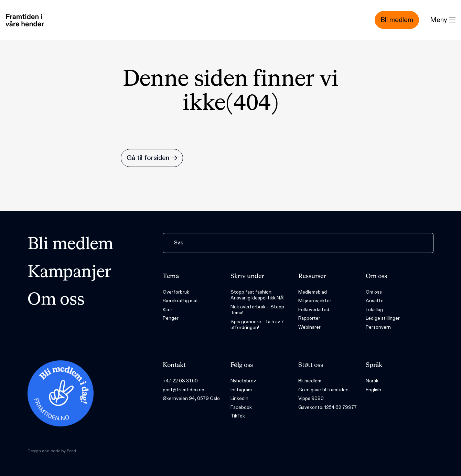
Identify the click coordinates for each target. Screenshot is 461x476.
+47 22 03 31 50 (180, 381)
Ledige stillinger (383, 318)
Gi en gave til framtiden (323, 390)
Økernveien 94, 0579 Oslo (191, 398)
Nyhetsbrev (243, 381)
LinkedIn (239, 398)
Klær (168, 310)
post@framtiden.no (184, 390)
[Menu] (443, 20)
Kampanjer (69, 273)
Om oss (56, 300)
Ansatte (375, 301)
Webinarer (309, 327)
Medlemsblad (313, 292)
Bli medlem (70, 245)
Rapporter (309, 318)
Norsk (372, 381)
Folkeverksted (314, 310)
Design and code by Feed (52, 451)
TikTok (238, 416)
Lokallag (374, 310)
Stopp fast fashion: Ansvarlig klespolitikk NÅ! (258, 295)
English (373, 390)
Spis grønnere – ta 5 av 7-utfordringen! (258, 325)
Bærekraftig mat (180, 301)
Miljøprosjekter (315, 301)
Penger (171, 318)
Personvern (378, 327)
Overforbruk (176, 292)
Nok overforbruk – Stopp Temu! (257, 310)
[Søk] (298, 243)
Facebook (241, 407)
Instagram (241, 390)
